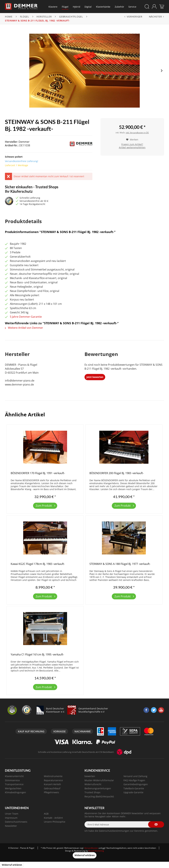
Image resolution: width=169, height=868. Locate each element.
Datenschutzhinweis (16, 822)
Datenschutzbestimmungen (114, 831)
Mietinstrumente (53, 776)
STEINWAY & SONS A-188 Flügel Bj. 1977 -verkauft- (120, 564)
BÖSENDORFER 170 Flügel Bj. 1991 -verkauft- (38, 473)
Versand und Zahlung (135, 776)
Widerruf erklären (85, 855)
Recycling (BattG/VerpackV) (99, 796)
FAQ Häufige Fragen (134, 780)
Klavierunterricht (14, 776)
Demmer (24, 142)
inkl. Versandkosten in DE (137, 133)
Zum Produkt (45, 505)
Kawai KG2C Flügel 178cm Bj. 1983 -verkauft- (38, 564)
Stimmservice (12, 780)
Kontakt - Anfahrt (53, 818)
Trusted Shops (92, 792)
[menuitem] (53, 7)
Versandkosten (91, 848)
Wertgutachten (13, 788)
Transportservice (14, 784)
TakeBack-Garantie (134, 788)
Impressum (11, 818)
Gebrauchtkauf (52, 788)
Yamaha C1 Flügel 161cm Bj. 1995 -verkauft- (37, 655)
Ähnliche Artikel (25, 414)
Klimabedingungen (15, 792)
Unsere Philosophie (55, 822)
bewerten (90, 776)
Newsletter (11, 826)
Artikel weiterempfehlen (132, 147)
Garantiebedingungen (136, 784)
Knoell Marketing (96, 851)
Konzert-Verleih (52, 784)
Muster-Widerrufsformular (99, 780)
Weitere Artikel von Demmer (24, 328)
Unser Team (12, 814)
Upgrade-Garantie (133, 792)
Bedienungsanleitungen (98, 788)
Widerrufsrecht (93, 784)
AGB (46, 814)
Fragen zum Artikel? (132, 144)
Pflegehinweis (51, 792)
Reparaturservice (53, 780)
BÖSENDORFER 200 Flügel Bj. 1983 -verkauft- (117, 473)
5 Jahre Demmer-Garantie (26, 317)
